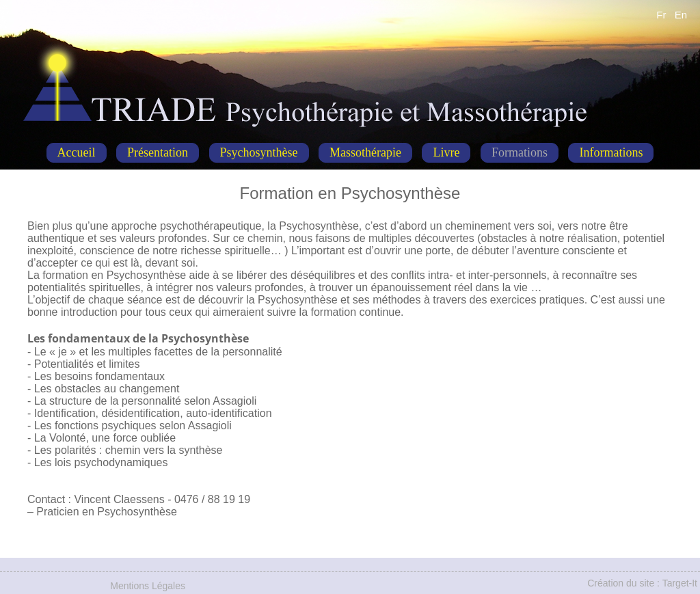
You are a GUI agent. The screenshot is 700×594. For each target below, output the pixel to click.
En (681, 15)
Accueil (77, 152)
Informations (611, 152)
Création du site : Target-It (642, 583)
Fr (661, 15)
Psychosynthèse (259, 152)
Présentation (158, 152)
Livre (446, 152)
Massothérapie (365, 152)
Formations (520, 152)
